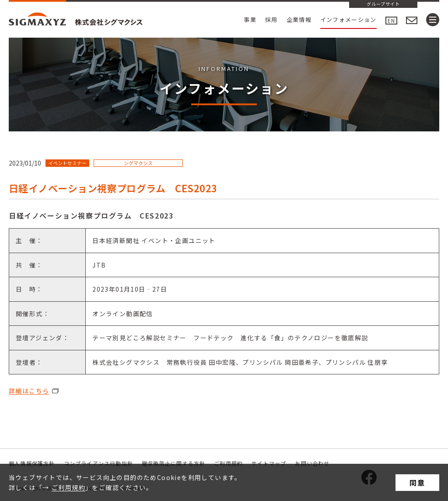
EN (391, 20)
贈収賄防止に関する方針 (173, 463)
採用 (271, 19)
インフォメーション (348, 19)
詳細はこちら (29, 391)
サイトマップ (269, 463)
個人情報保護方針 (32, 463)
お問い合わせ (312, 463)
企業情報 (299, 19)
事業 (250, 19)
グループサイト (383, 4)
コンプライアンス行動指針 (98, 463)
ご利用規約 (68, 487)
